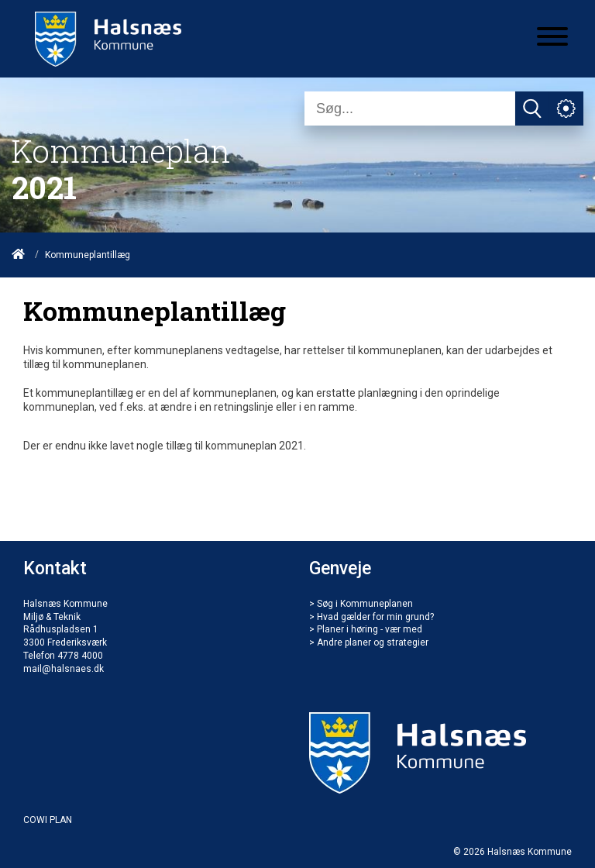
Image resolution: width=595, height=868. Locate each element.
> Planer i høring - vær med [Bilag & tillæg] (366, 629)
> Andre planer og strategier (369, 642)
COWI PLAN (48, 820)
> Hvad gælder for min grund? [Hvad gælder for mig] (371, 617)
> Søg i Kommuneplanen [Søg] (361, 604)
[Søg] (410, 108)
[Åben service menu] (566, 108)
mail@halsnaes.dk (64, 669)
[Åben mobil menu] (552, 38)
